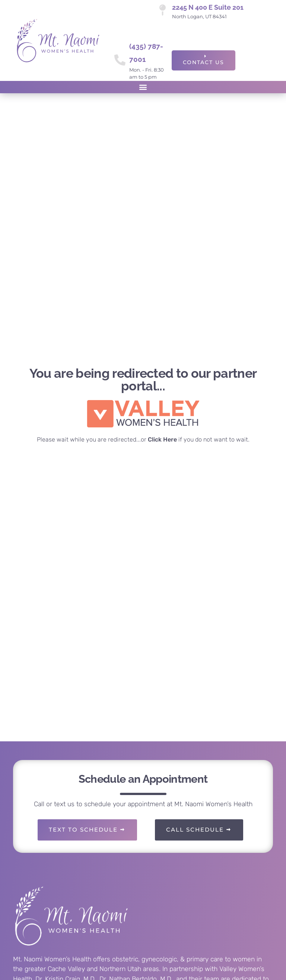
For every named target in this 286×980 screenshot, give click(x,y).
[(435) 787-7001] (120, 60)
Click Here (162, 439)
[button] (143, 87)
